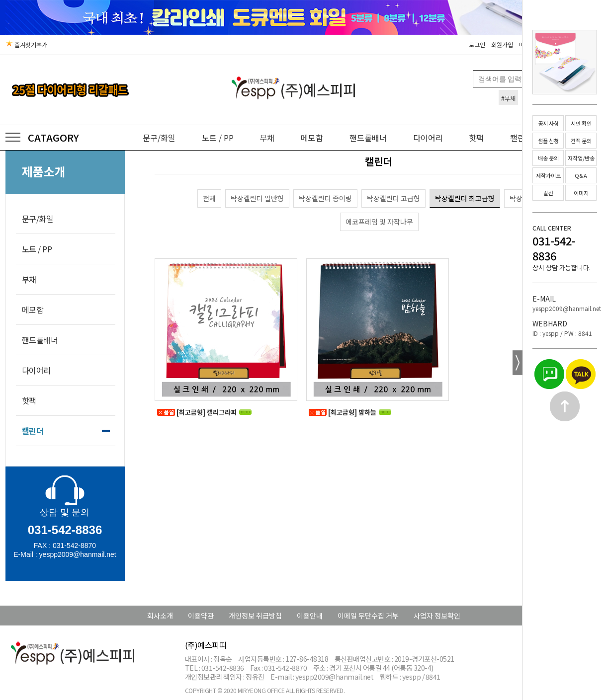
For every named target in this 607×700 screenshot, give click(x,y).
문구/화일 (159, 138)
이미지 (581, 193)
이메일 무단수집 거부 (368, 616)
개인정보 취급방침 (255, 616)
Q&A (581, 175)
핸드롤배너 (368, 138)
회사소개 (160, 616)
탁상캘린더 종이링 (325, 198)
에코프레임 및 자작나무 (379, 222)
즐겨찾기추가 (26, 44)
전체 (209, 198)
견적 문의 (581, 141)
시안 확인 (581, 123)
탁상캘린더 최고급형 (465, 198)
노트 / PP (218, 138)
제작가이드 (548, 175)
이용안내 (310, 616)
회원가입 (502, 44)
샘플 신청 (548, 141)
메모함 (312, 138)
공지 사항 (548, 123)
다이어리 (428, 138)
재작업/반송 (581, 158)
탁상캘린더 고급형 (393, 198)
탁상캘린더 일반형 (257, 198)
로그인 (477, 44)
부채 (267, 138)
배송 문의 (548, 158)
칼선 (548, 193)
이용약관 (201, 616)
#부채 (508, 98)
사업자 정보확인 (437, 616)
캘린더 (33, 431)
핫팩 (476, 138)
